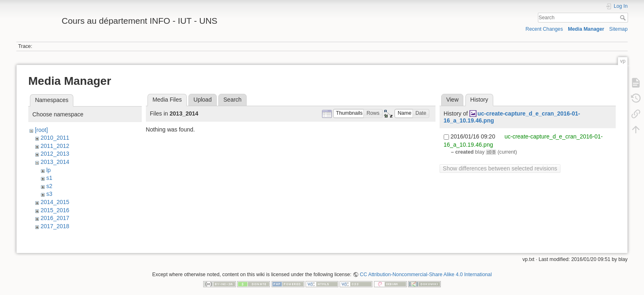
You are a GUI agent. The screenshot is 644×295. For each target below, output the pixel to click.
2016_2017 (55, 218)
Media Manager (586, 29)
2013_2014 (55, 162)
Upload (202, 100)
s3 (49, 194)
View (452, 100)
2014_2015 (55, 202)
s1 (49, 178)
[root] (41, 130)
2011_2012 (55, 146)
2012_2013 (55, 154)
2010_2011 (55, 138)
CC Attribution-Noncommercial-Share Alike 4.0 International (426, 268)
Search (624, 18)
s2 (49, 186)
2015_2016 (55, 210)
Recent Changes (544, 29)
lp (49, 170)
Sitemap (618, 29)
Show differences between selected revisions (500, 168)
